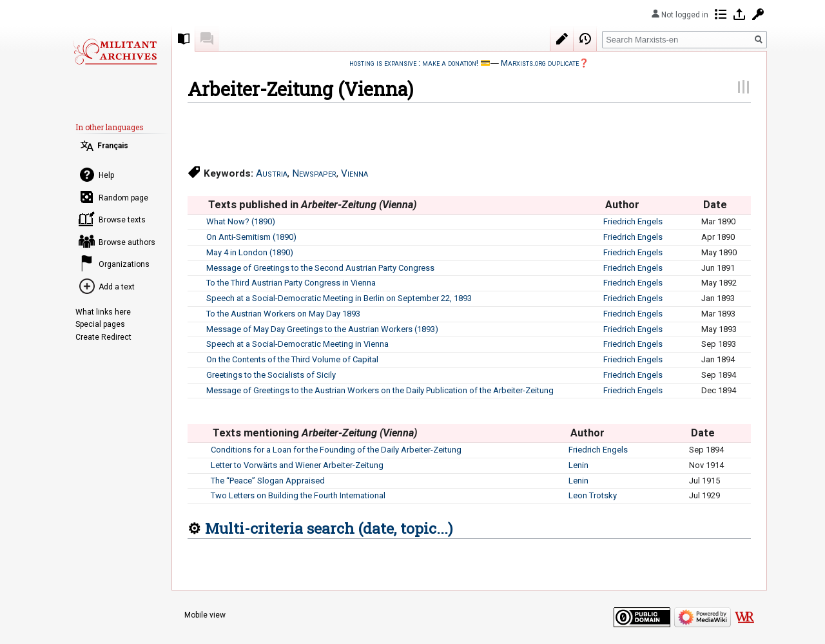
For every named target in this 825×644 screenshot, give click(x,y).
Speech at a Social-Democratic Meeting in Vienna (297, 344)
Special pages (100, 324)
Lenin (578, 465)
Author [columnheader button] (622, 205)
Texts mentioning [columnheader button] (315, 433)
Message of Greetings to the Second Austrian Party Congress (320, 268)
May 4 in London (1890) (250, 252)
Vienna (354, 173)
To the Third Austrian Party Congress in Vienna (291, 283)
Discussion (207, 39)
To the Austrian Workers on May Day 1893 (283, 314)
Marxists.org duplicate (540, 63)
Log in (739, 14)
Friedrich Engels (633, 221)
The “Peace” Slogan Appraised (268, 481)
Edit (562, 39)
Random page (123, 198)
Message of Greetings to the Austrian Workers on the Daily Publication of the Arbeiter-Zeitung (380, 390)
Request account (758, 14)
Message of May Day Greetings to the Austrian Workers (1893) (322, 329)
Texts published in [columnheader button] (313, 205)
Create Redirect (103, 337)
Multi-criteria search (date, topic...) (329, 528)
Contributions (721, 14)
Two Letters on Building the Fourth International (298, 495)
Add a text (117, 287)
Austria (272, 173)
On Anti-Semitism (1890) (251, 237)
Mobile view (205, 615)
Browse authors (127, 242)
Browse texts (122, 220)
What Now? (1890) (241, 221)
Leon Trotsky (593, 495)
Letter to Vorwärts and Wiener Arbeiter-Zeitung (297, 465)
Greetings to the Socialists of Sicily (271, 375)
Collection (184, 39)
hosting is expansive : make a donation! (414, 63)
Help (106, 175)
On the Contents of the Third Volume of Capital (292, 359)
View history (585, 39)
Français (113, 146)
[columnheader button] (197, 205)
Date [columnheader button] (715, 205)
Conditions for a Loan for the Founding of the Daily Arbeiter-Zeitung (336, 450)
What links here (103, 312)
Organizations (124, 264)
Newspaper (314, 173)
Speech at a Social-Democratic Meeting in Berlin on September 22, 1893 (339, 298)
